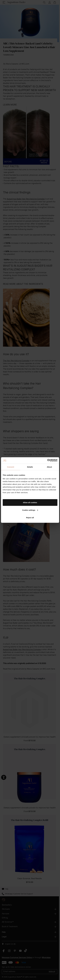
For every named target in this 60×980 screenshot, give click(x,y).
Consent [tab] (11, 467)
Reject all (30, 518)
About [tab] (49, 467)
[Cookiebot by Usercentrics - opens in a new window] (47, 461)
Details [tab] (30, 467)
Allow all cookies (30, 502)
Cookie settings (30, 510)
